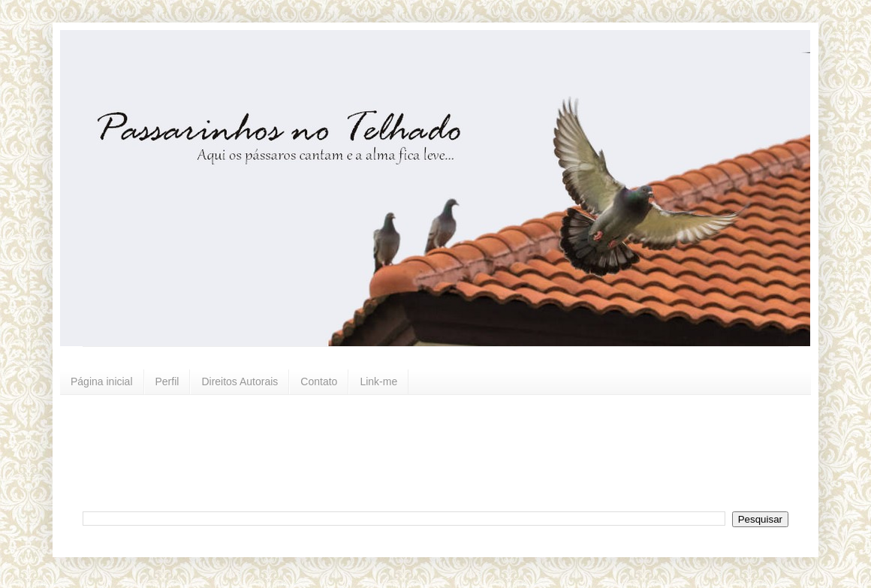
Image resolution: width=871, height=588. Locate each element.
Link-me (378, 381)
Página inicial (102, 381)
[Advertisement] (447, 451)
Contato (319, 381)
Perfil (167, 381)
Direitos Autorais (240, 381)
